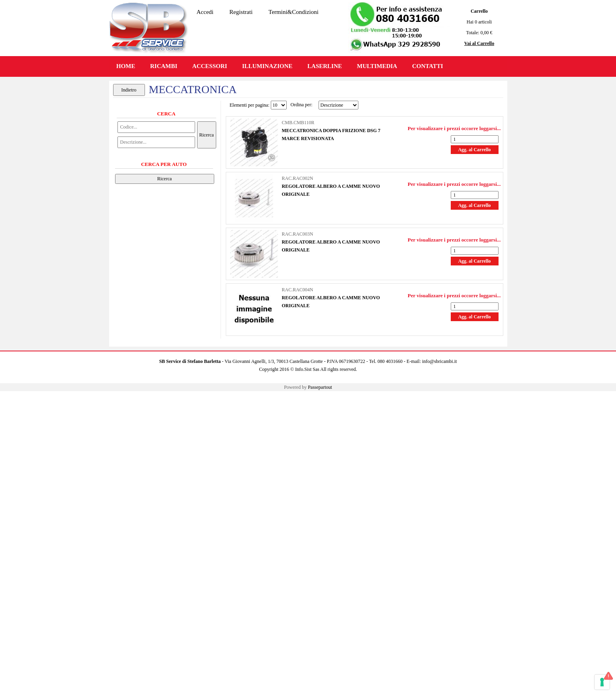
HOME (126, 66)
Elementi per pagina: (250, 105)
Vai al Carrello (479, 43)
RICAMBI (164, 66)
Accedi (205, 12)
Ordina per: (302, 105)
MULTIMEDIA (377, 66)
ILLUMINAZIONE (267, 66)
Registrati (241, 12)
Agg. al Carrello (474, 150)
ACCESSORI (210, 66)
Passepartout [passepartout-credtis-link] (320, 387)
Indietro (129, 90)
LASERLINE (325, 66)
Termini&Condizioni (293, 12)
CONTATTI (428, 66)
